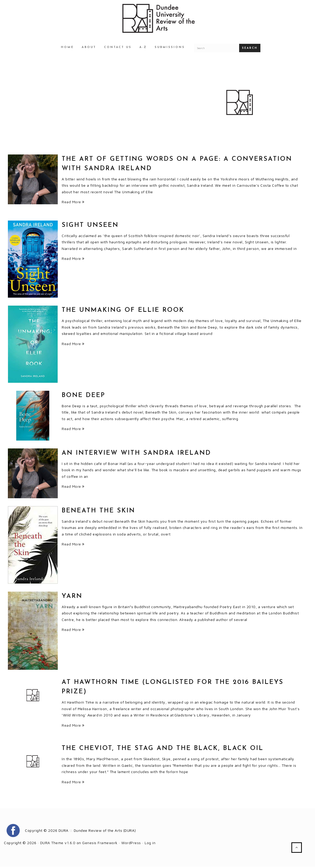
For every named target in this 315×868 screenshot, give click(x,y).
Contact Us (118, 49)
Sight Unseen (90, 227)
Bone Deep (83, 397)
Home (67, 49)
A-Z (143, 49)
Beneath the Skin (98, 512)
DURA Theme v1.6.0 (58, 844)
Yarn (72, 598)
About (89, 49)
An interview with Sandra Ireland (136, 454)
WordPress (131, 844)
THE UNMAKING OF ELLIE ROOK (123, 312)
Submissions (170, 49)
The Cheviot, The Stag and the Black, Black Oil (163, 750)
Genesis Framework (100, 844)
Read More (73, 203)
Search (250, 49)
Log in (150, 844)
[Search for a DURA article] (217, 49)
